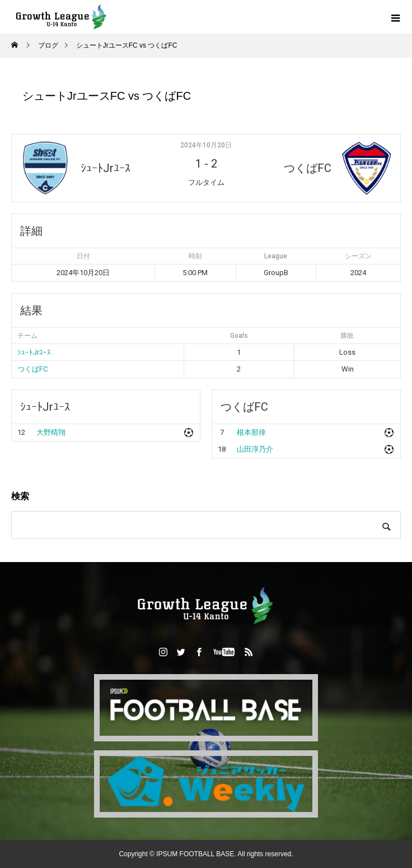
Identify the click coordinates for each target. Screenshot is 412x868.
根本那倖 (251, 432)
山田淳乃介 (255, 449)
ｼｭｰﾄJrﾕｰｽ (34, 352)
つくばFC (32, 369)
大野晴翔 (51, 432)
